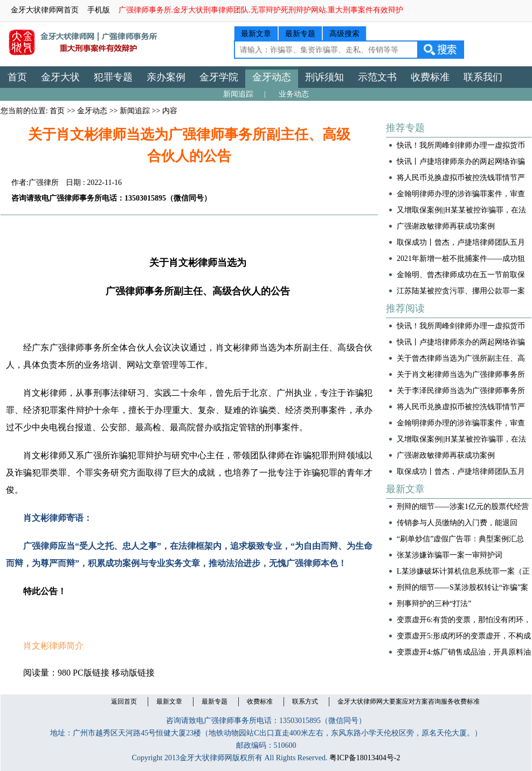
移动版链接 (133, 673)
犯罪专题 (113, 77)
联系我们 (483, 77)
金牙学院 (219, 77)
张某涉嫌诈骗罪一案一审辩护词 (450, 555)
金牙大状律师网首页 (45, 10)
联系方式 (305, 701)
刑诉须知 (324, 77)
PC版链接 (91, 673)
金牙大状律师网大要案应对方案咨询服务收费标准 (409, 701)
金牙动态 (272, 77)
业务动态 (294, 94)
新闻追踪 (238, 94)
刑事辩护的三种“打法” (434, 604)
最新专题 (300, 34)
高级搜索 (344, 34)
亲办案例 (166, 77)
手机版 (99, 10)
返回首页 (124, 701)
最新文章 (256, 34)
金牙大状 (60, 77)
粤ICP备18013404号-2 (365, 758)
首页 (17, 77)
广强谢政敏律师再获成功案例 (446, 226)
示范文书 (377, 77)
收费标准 (430, 77)
